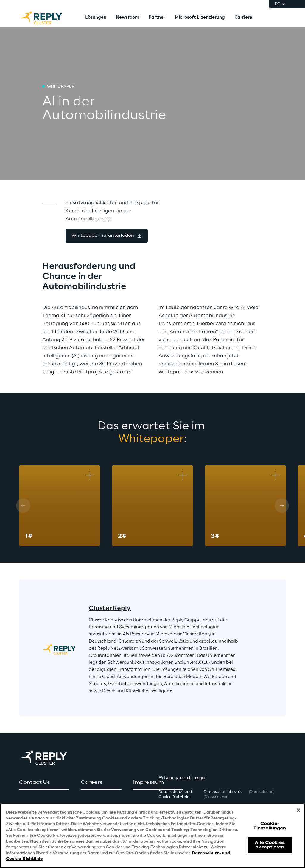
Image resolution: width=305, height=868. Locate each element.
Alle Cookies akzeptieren (270, 845)
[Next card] (282, 506)
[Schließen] (298, 810)
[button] (107, 236)
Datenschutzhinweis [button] (223, 794)
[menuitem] (96, 18)
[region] (152, 836)
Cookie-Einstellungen (270, 826)
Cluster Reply (110, 608)
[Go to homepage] (47, 18)
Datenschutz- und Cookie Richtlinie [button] (175, 794)
